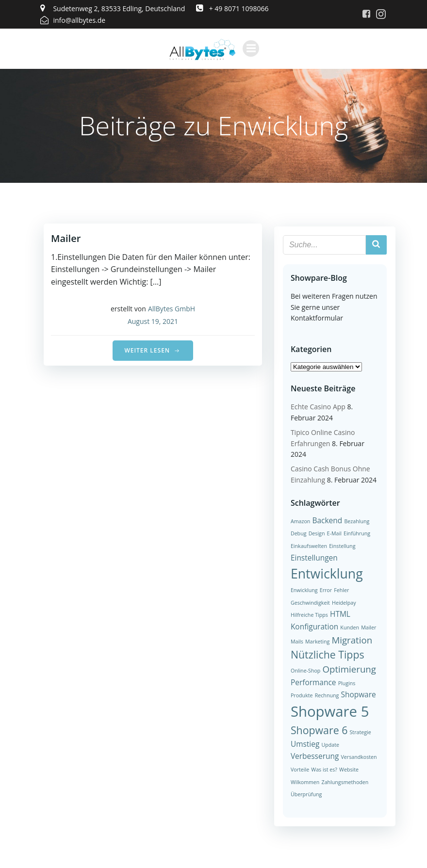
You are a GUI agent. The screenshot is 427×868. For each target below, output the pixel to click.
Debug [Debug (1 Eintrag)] (298, 532)
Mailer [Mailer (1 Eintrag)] (368, 627)
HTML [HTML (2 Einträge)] (339, 613)
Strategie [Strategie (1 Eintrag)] (360, 731)
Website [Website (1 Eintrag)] (348, 769)
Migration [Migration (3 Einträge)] (351, 639)
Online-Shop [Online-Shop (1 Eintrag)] (304, 670)
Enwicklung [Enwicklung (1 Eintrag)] (303, 589)
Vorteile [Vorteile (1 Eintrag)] (299, 769)
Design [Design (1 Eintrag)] (316, 532)
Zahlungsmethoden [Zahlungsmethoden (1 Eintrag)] (344, 781)
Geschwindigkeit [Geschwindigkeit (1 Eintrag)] (309, 602)
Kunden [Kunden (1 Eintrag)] (349, 627)
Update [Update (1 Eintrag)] (330, 744)
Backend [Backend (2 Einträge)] (327, 519)
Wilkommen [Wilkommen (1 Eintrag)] (304, 781)
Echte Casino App (317, 406)
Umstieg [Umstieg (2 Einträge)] (304, 743)
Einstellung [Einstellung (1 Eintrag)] (341, 545)
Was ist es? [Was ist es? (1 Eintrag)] (323, 769)
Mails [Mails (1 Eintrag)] (296, 641)
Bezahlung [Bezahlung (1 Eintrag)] (356, 520)
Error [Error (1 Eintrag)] (325, 589)
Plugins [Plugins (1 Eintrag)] (346, 682)
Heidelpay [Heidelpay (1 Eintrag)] (343, 602)
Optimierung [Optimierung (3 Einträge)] (348, 668)
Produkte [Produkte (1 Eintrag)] (368, 682)
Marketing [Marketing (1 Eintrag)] (316, 641)
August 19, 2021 (153, 322)
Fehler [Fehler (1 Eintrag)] (340, 589)
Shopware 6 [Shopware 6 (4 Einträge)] (318, 729)
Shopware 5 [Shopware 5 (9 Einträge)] (329, 710)
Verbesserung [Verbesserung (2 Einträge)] (314, 755)
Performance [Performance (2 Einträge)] (312, 681)
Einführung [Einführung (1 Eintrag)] (356, 532)
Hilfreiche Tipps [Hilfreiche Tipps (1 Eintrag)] (308, 614)
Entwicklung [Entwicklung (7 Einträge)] (326, 573)
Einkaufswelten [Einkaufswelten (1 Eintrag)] (308, 545)
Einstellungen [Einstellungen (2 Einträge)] (313, 557)
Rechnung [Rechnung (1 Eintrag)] (302, 694)
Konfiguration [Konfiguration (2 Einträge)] (313, 626)
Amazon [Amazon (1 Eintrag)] (299, 520)
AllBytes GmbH (172, 310)
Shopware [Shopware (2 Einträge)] (333, 693)
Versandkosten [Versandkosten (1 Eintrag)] (358, 756)
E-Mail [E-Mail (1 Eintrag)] (333, 532)
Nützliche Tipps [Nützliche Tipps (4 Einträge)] (327, 653)
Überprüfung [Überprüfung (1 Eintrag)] (305, 793)
